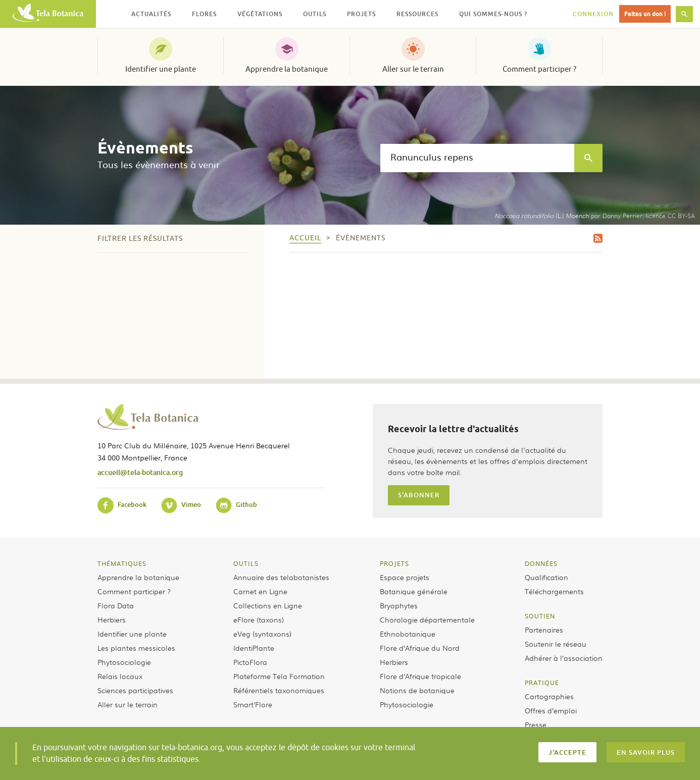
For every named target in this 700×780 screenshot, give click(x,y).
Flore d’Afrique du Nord (420, 648)
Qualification (546, 577)
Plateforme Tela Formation (279, 676)
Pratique (542, 683)
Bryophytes (399, 605)
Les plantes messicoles (136, 648)
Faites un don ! (645, 14)
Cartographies (549, 696)
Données (541, 563)
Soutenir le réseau (556, 644)
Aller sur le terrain (413, 69)
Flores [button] (204, 14)
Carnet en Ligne (260, 591)
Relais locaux (120, 676)
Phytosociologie (124, 662)
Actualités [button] (151, 14)
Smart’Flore (253, 704)
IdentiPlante (254, 648)
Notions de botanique (417, 690)
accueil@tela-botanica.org (140, 472)
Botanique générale (414, 591)
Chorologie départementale (427, 619)
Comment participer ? (539, 69)
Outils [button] (315, 14)
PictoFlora (250, 662)
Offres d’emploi (551, 710)
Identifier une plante (161, 69)
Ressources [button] (417, 14)
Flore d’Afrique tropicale (420, 676)
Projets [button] (361, 14)
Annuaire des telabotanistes (281, 577)
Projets (394, 563)
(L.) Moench (542, 216)
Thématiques (122, 563)
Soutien (540, 616)
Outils (246, 563)
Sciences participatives (135, 690)
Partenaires (544, 630)
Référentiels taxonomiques (279, 690)
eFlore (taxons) (259, 619)
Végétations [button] (260, 14)
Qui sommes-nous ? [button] (493, 14)
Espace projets (405, 577)
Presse (536, 724)
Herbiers (112, 619)
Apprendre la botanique (287, 69)
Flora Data (116, 605)
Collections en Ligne (268, 605)
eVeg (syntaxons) (262, 634)
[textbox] (477, 158)
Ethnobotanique (408, 634)
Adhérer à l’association (564, 658)
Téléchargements (554, 591)
